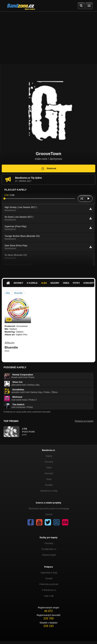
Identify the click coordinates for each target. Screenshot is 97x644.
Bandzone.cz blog (49, 491)
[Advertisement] (48, 38)
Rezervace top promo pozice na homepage (49, 509)
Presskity (49, 543)
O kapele (32, 283)
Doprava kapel (49, 555)
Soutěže (49, 485)
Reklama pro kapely (84, 421)
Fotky (76, 283)
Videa (66, 283)
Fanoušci (49, 473)
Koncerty (49, 462)
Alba (44, 283)
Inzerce (49, 514)
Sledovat (48, 168)
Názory (55, 283)
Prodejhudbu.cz (49, 549)
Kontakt (49, 578)
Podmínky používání (49, 584)
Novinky (18, 283)
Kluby (49, 479)
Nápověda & (49, 573)
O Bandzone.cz (49, 590)
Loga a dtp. (49, 596)
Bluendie (18, 293)
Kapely (49, 456)
